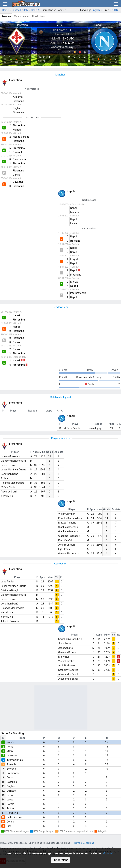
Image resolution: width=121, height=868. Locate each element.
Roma (10, 747)
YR (57, 577)
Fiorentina (12, 813)
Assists (59, 452)
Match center (21, 16)
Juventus (12, 755)
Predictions (39, 16)
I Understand (60, 860)
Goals (50, 452)
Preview (6, 16)
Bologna (11, 769)
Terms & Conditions (84, 843)
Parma (11, 804)
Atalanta (12, 764)
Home (5, 10)
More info (108, 853)
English (96, 10)
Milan (10, 751)
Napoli (10, 742)
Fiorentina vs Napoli (53, 10)
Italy (26, 10)
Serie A (35, 10)
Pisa (9, 826)
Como (10, 778)
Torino (10, 808)
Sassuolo (12, 782)
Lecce (10, 800)
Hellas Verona (14, 817)
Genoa (10, 822)
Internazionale (15, 760)
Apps (36, 452)
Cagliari (11, 786)
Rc (62, 577)
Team (22, 738)
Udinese (11, 791)
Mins (42, 452)
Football (16, 10)
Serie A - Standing (13, 733)
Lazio (10, 795)
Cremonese (13, 773)
